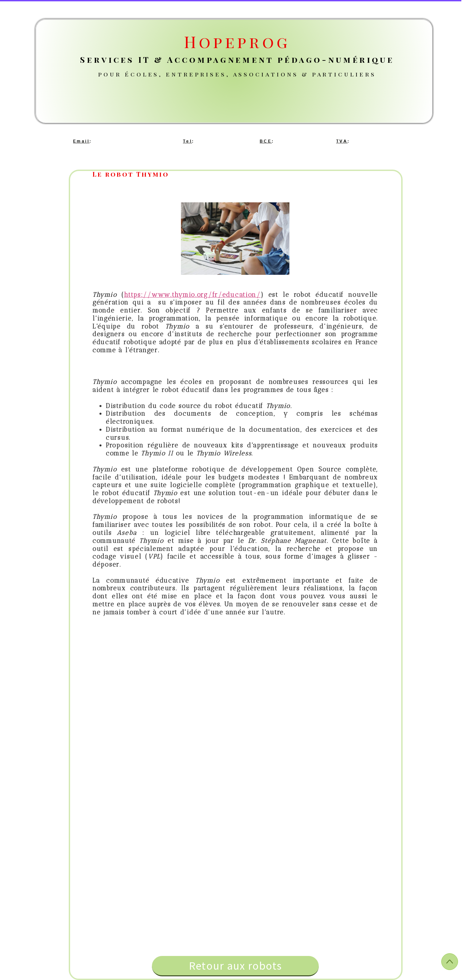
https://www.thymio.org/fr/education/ (192, 295)
